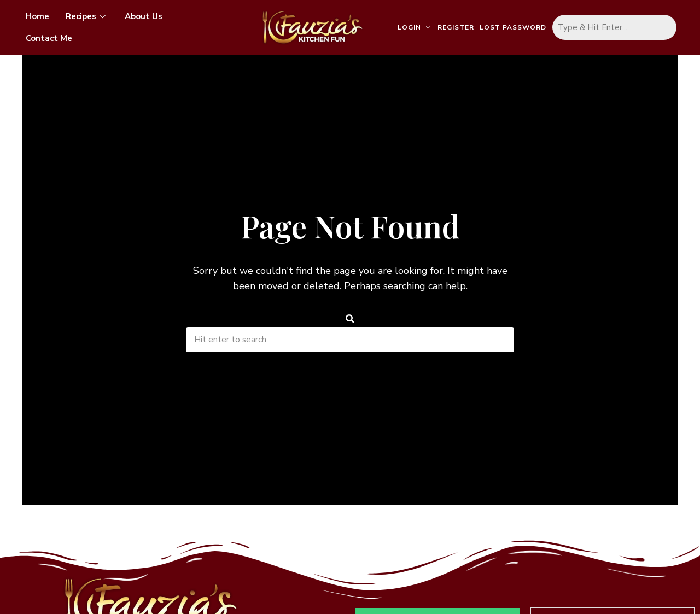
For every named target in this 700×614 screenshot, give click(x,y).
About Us (144, 16)
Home (37, 16)
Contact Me (49, 38)
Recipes (87, 16)
